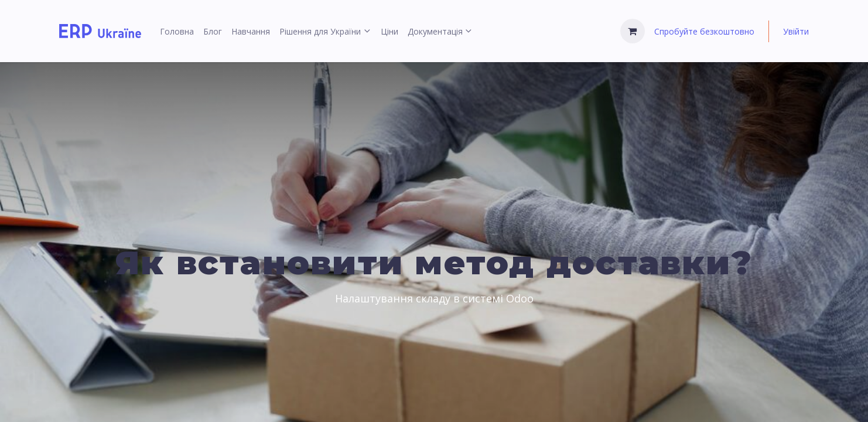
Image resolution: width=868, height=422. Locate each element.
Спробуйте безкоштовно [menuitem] (704, 31)
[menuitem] (177, 31)
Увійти (796, 31)
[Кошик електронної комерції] (633, 31)
